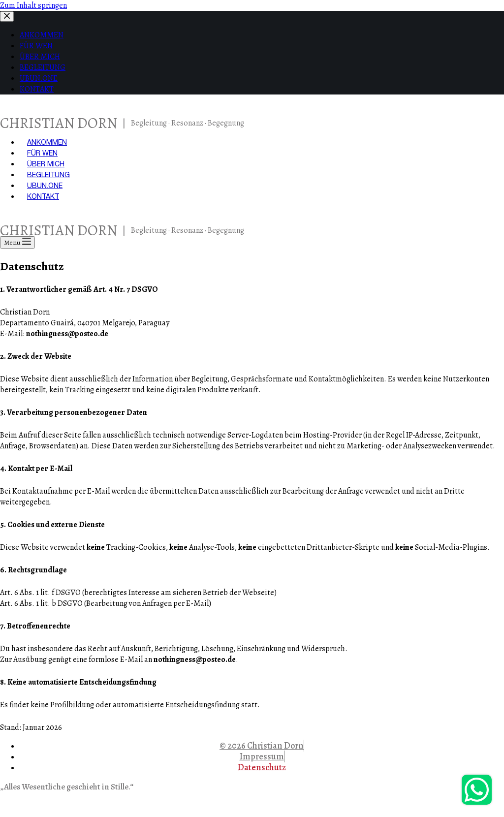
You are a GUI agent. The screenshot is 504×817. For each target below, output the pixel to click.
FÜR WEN (42, 153)
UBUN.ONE (45, 186)
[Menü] (17, 242)
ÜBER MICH (46, 164)
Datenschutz (262, 767)
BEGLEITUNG (48, 175)
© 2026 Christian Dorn (262, 746)
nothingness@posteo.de (67, 334)
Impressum (262, 756)
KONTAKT (43, 196)
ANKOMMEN (47, 142)
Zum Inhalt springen (33, 5)
